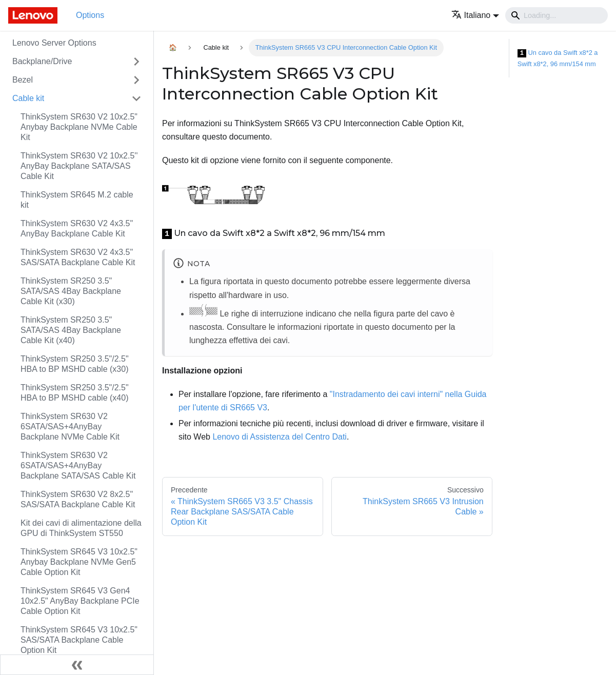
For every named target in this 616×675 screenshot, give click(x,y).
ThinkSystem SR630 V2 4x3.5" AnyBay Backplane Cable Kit (77, 229)
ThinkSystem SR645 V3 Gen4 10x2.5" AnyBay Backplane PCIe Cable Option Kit (80, 601)
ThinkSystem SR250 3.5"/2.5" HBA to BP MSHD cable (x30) (75, 364)
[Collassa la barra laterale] (77, 665)
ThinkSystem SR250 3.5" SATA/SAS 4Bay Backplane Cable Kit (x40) (71, 330)
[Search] (557, 15)
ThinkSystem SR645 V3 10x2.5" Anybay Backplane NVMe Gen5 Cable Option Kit (79, 562)
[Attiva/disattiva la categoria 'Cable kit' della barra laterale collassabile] (136, 98)
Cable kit (28, 98)
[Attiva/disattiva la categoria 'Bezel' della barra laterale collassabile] (136, 80)
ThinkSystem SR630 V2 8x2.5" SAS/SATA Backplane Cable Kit (78, 499)
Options (90, 15)
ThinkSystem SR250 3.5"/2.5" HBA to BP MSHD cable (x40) (75, 393)
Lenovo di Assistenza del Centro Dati (279, 437)
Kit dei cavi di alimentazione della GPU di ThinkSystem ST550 (81, 528)
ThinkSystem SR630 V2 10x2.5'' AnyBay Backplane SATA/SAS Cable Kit (79, 166)
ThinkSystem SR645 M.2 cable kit (77, 200)
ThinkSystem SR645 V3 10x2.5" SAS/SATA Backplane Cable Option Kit (79, 640)
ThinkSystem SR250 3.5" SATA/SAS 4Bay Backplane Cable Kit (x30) (71, 291)
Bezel (23, 80)
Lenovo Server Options (54, 43)
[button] (475, 15)
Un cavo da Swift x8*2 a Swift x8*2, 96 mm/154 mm (558, 58)
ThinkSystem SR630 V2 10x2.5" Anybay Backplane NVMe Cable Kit (79, 127)
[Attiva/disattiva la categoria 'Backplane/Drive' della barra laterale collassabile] (136, 62)
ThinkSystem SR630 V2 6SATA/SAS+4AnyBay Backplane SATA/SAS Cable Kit (78, 465)
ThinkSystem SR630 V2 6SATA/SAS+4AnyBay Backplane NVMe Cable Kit (70, 426)
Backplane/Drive (42, 61)
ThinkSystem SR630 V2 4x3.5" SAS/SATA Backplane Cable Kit (78, 257)
